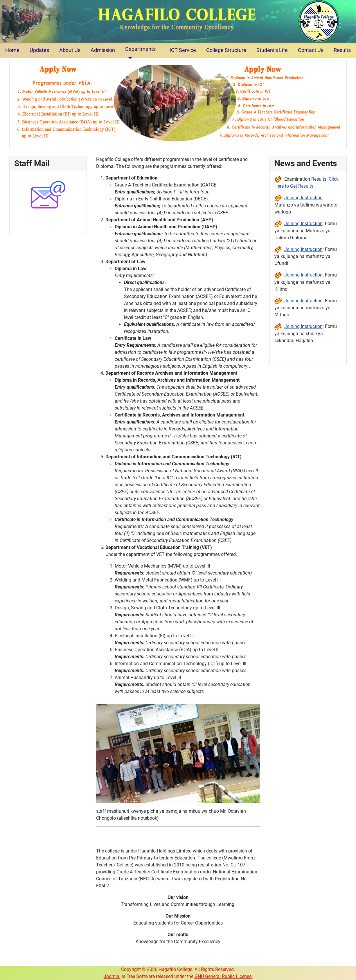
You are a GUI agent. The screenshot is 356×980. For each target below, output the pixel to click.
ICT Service (183, 50)
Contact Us (311, 50)
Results (342, 50)
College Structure (226, 50)
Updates (39, 50)
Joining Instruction (303, 198)
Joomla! (112, 976)
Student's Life (272, 50)
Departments (140, 49)
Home (12, 50)
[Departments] (129, 58)
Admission (103, 50)
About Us (70, 50)
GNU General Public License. (224, 976)
